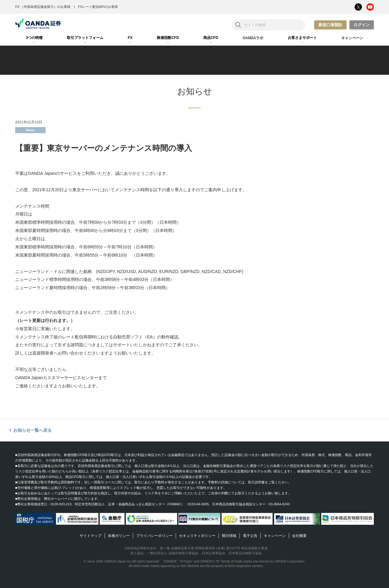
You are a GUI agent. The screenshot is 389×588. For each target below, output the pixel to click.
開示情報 (229, 536)
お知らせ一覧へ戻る (33, 430)
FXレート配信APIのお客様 (98, 7)
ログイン (362, 25)
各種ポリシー (119, 536)
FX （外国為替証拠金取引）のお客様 (43, 7)
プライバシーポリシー (154, 536)
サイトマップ (91, 536)
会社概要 (299, 536)
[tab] (34, 38)
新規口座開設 (330, 25)
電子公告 (250, 536)
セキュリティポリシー (197, 536)
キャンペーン (275, 536)
